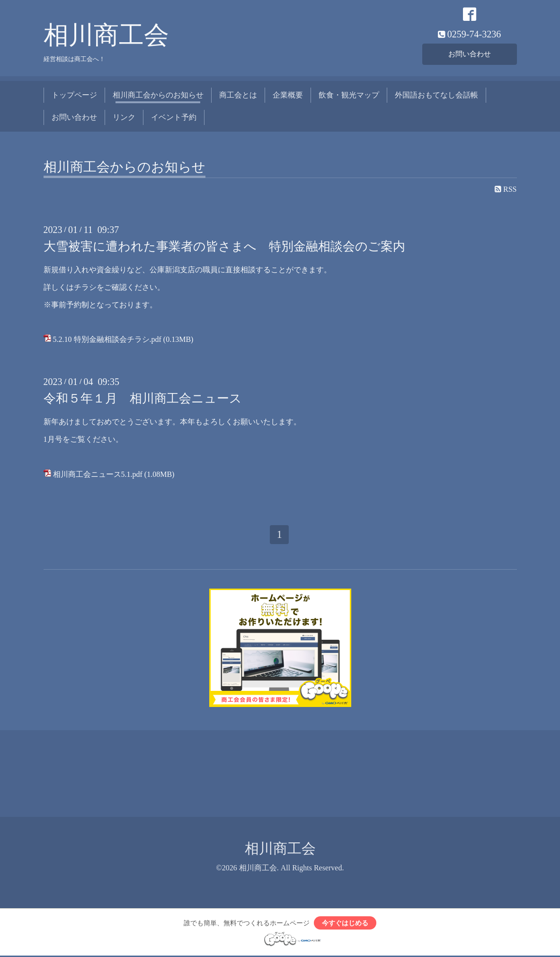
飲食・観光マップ (349, 96)
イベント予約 (174, 118)
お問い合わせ (470, 54)
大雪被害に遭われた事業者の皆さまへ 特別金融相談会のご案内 (224, 247)
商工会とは (238, 96)
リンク (124, 118)
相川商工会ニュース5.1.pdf (98, 475)
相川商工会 (106, 36)
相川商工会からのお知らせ (158, 96)
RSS (506, 190)
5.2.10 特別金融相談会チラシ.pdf (107, 340)
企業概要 (288, 96)
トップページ (74, 96)
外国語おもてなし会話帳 (436, 96)
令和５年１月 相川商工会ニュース (143, 399)
